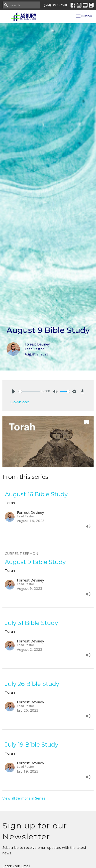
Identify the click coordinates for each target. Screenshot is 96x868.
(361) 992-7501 (55, 5)
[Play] (14, 391)
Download (20, 402)
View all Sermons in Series (24, 798)
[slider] (29, 392)
